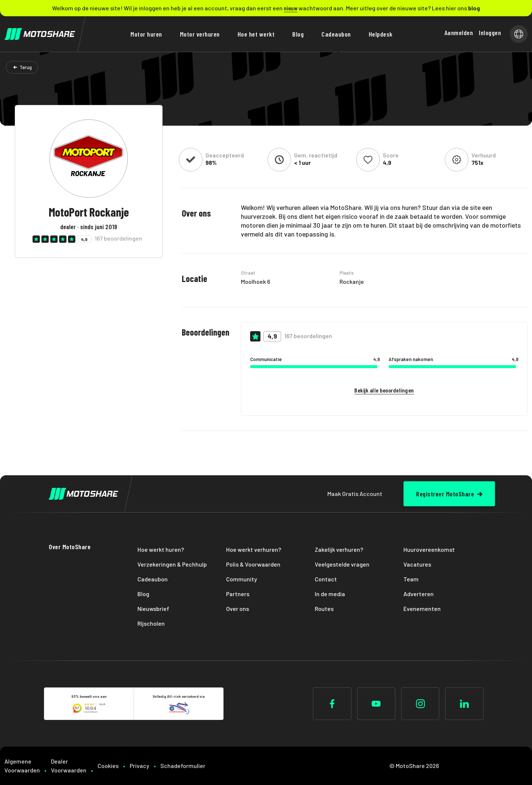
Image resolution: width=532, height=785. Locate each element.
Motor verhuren (200, 34)
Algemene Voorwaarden (22, 766)
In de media (330, 594)
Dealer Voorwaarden (69, 766)
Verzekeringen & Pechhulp (172, 564)
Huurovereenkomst (429, 549)
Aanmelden (459, 33)
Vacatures (417, 564)
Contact (326, 579)
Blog (298, 34)
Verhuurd (484, 155)
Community (242, 579)
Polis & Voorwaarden (253, 564)
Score (391, 155)
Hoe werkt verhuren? (254, 549)
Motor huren (146, 34)
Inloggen (490, 33)
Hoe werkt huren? (161, 549)
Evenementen (422, 609)
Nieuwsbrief (153, 609)
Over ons (238, 609)
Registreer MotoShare (445, 494)
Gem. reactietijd (316, 155)
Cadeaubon (336, 34)
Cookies (108, 766)
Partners (238, 594)
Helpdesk (381, 34)
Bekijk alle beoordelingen (384, 390)
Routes (324, 609)
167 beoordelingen (118, 239)
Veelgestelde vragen (342, 564)
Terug (26, 67)
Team (411, 579)
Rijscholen (151, 623)
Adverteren (419, 594)
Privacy (139, 766)
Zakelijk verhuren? (339, 549)
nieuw (291, 8)
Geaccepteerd (225, 155)
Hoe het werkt (256, 34)
